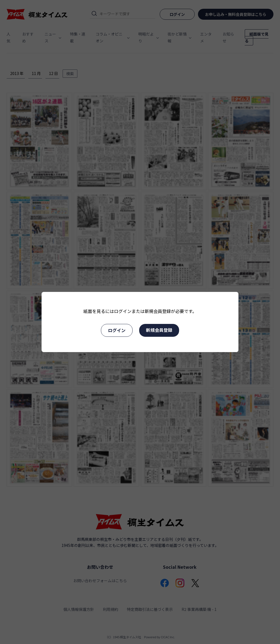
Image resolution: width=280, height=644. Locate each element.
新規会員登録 (159, 330)
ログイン (117, 330)
